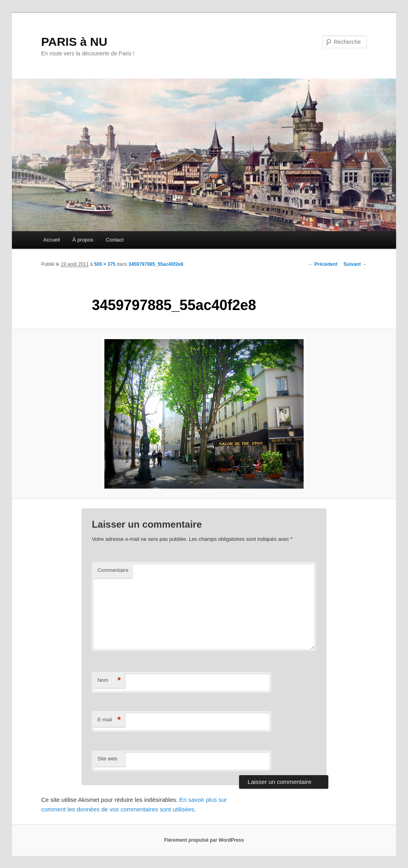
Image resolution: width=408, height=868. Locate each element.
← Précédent (323, 264)
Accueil (51, 240)
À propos (83, 240)
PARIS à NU (74, 42)
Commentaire (113, 570)
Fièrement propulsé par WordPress (204, 840)
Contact (115, 240)
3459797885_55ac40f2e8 (156, 264)
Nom (109, 680)
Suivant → (355, 264)
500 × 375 (105, 264)
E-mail (109, 720)
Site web (107, 759)
